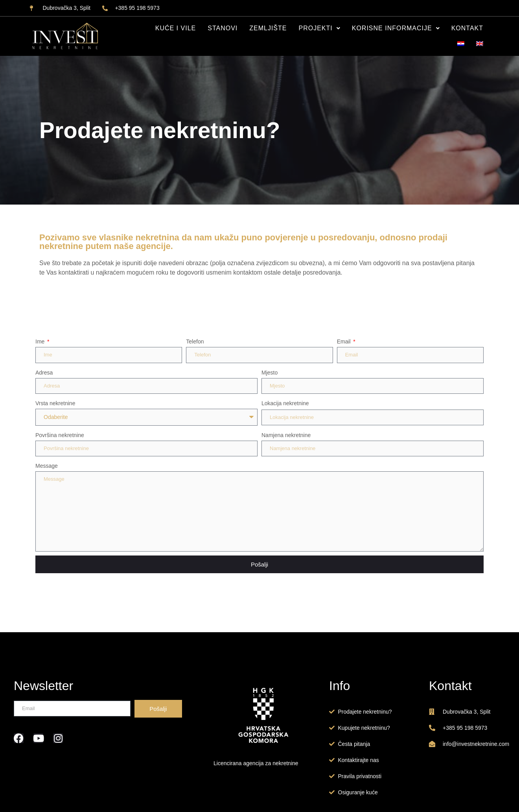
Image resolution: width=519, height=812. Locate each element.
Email (345, 341)
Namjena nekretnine (286, 435)
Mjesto (270, 373)
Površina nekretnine (60, 435)
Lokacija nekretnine (285, 403)
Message (47, 466)
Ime (41, 341)
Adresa (44, 373)
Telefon (195, 341)
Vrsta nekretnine (55, 403)
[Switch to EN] (480, 44)
